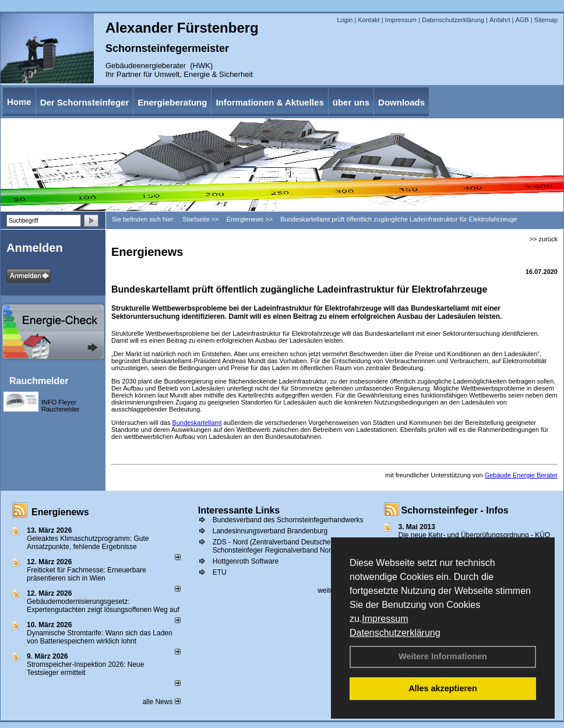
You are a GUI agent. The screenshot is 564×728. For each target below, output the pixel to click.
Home (19, 102)
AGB (522, 20)
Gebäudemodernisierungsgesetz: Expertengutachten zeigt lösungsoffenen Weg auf (103, 606)
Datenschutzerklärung (395, 633)
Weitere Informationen (443, 656)
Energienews (60, 512)
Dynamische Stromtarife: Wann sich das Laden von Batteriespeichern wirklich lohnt (100, 637)
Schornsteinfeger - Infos (455, 510)
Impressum (385, 619)
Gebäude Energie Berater (521, 475)
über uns (351, 102)
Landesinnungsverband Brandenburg (270, 531)
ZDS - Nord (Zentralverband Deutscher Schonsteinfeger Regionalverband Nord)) (276, 546)
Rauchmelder (39, 381)
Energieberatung (172, 102)
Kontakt (369, 20)
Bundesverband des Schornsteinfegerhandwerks (288, 520)
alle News (161, 702)
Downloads (401, 102)
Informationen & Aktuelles (269, 102)
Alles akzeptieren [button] (443, 688)
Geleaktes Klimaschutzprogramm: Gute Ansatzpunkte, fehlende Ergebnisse (88, 543)
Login (345, 20)
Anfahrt (500, 20)
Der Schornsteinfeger (85, 102)
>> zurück (544, 239)
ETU (220, 572)
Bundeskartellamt (197, 423)
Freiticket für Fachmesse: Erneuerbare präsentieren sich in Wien (87, 574)
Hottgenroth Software (246, 561)
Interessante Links (239, 510)
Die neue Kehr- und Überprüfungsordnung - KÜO (475, 535)
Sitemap (546, 20)
